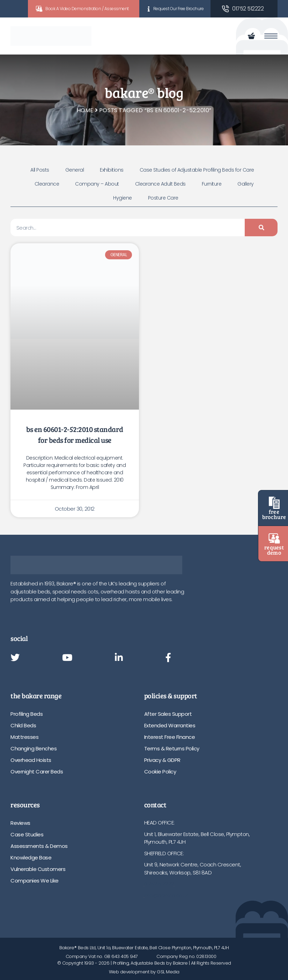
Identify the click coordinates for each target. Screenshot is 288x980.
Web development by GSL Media (144, 972)
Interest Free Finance (170, 737)
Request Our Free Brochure (179, 9)
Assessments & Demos (39, 846)
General (75, 170)
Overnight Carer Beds (37, 772)
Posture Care (163, 198)
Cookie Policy (160, 772)
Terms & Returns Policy (172, 748)
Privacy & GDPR (162, 760)
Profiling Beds (27, 714)
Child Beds (23, 725)
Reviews (20, 823)
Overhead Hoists (31, 760)
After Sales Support (168, 714)
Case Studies (27, 834)
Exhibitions (112, 170)
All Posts (40, 170)
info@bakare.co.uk (166, 895)
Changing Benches (34, 748)
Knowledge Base (31, 857)
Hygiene (123, 198)
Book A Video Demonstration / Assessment (87, 9)
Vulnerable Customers (38, 869)
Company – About (97, 184)
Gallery (246, 184)
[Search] (261, 228)
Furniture (212, 184)
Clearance (47, 184)
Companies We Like (35, 881)
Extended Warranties (170, 725)
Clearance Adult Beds (160, 184)
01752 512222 (248, 9)
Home (85, 110)
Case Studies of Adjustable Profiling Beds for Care (197, 170)
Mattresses (24, 737)
